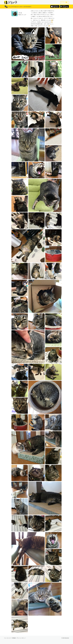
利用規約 (14, 638)
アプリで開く (65, 2)
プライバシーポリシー (21, 638)
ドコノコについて (8, 638)
